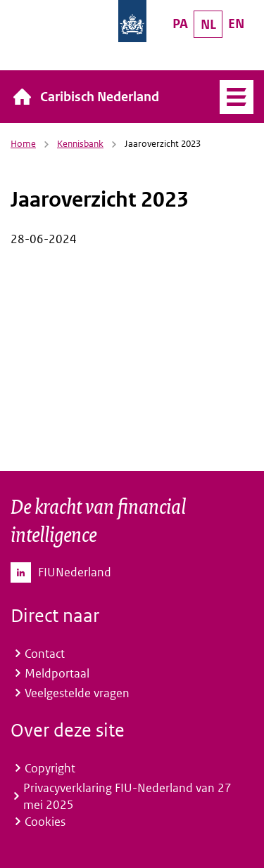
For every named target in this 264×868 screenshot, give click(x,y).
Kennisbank (80, 144)
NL (208, 24)
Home (23, 144)
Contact (45, 654)
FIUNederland (75, 572)
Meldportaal (57, 673)
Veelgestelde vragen (77, 693)
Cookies (45, 822)
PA (180, 24)
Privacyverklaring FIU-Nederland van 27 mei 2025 (127, 796)
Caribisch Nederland (100, 97)
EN (236, 24)
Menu (237, 97)
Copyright (50, 768)
